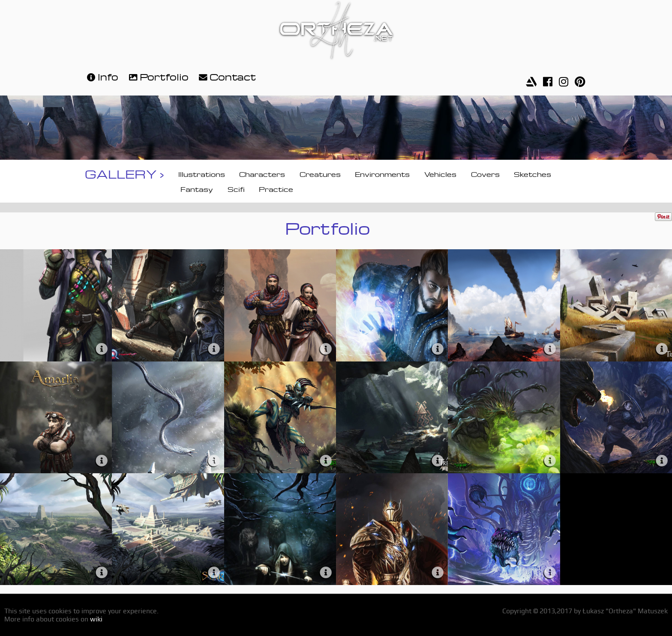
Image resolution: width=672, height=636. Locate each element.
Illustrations (202, 173)
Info (102, 76)
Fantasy (197, 188)
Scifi (236, 188)
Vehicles (440, 173)
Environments (382, 173)
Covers (485, 173)
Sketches (532, 173)
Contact (226, 76)
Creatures (320, 173)
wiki (96, 619)
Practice (276, 188)
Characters (262, 173)
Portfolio (158, 76)
